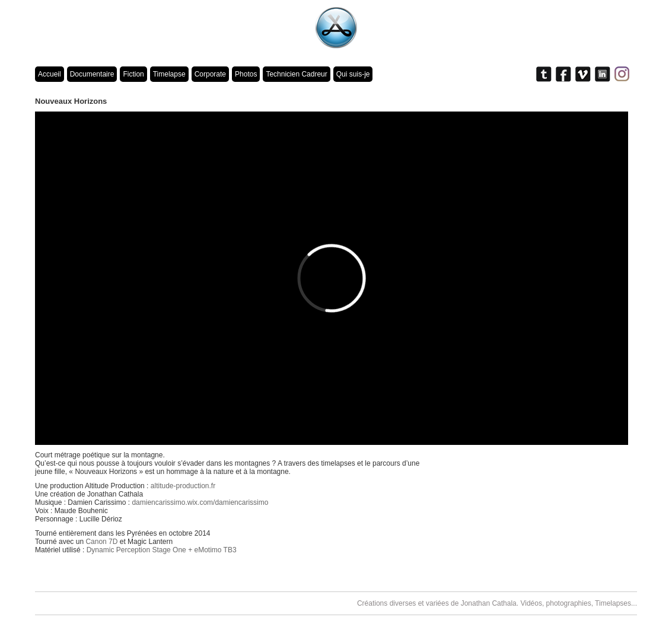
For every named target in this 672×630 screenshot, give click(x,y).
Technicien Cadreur (296, 74)
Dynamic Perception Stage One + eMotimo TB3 (162, 550)
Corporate (210, 74)
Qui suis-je (353, 74)
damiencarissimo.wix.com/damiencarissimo (200, 502)
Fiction (133, 74)
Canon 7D (101, 542)
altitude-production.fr (183, 486)
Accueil (50, 74)
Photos (246, 74)
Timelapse (169, 74)
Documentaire (92, 74)
